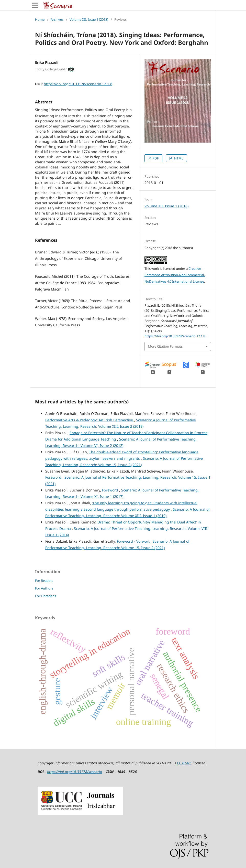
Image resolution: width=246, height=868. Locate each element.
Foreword (54, 477)
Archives (57, 19)
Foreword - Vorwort (134, 541)
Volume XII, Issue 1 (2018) (89, 19)
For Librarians (46, 596)
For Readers (44, 581)
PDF (155, 158)
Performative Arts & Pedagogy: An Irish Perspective (90, 420)
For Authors (44, 588)
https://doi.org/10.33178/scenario (75, 772)
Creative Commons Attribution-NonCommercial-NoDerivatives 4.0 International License (175, 275)
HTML (178, 158)
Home (40, 19)
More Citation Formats (165, 346)
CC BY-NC (184, 763)
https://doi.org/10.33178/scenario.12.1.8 (78, 84)
